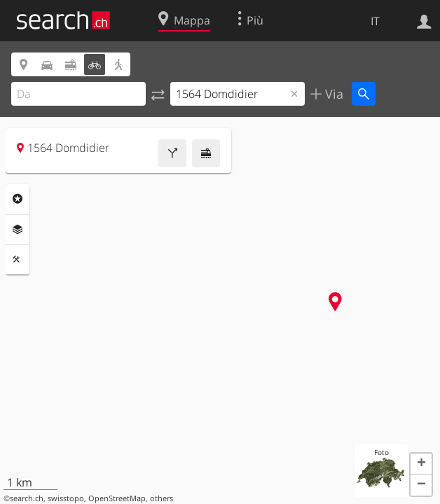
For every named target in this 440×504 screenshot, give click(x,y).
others (161, 498)
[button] (421, 464)
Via (332, 94)
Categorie (18, 199)
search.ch (27, 498)
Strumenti (18, 260)
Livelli (18, 230)
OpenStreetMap (117, 498)
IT (375, 21)
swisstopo (66, 498)
